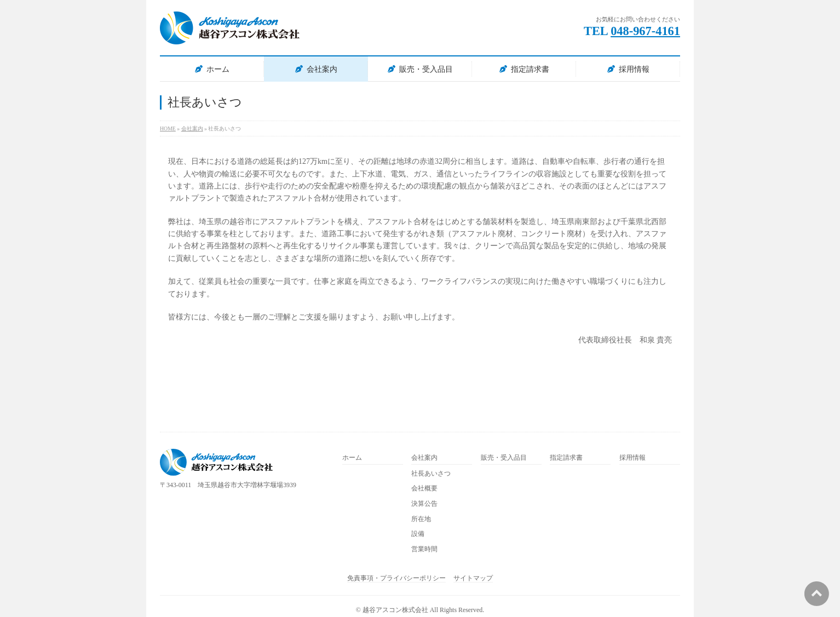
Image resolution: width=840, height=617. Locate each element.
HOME (168, 128)
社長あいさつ (431, 474)
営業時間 (424, 549)
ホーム (218, 69)
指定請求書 (530, 69)
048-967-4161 (645, 31)
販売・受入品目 (426, 69)
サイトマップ (473, 578)
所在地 (421, 519)
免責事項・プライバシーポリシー (396, 578)
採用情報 (634, 69)
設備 (418, 534)
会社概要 (424, 489)
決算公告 (424, 504)
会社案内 (322, 69)
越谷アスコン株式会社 (395, 610)
